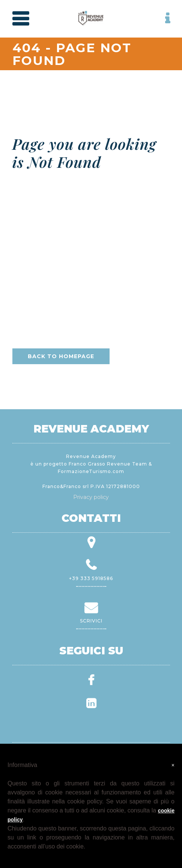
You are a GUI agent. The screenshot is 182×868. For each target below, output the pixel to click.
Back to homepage (61, 356)
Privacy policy (91, 497)
